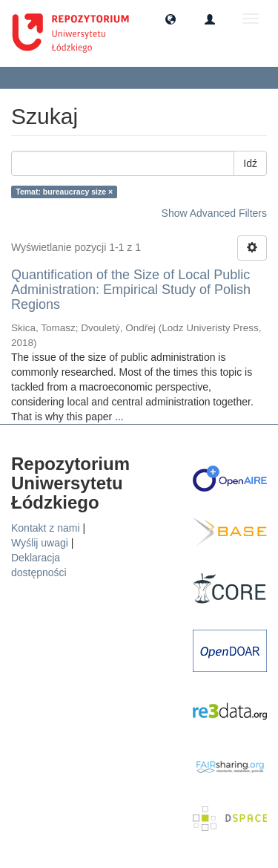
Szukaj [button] (40, 77)
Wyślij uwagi (40, 543)
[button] (171, 19)
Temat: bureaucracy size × (64, 192)
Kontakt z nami (46, 528)
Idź (250, 163)
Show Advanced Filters (214, 213)
